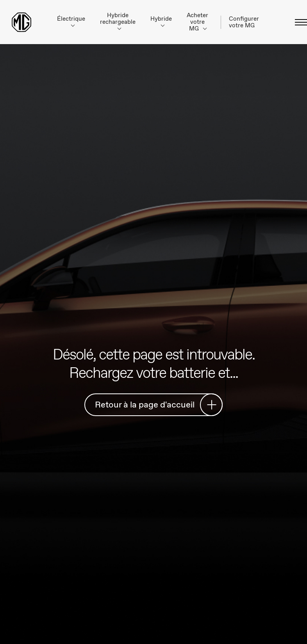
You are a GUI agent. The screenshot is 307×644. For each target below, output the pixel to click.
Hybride (161, 21)
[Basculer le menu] (299, 22)
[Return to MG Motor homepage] (21, 22)
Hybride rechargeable (118, 21)
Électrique (71, 21)
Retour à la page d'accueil (156, 405)
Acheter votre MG (197, 22)
